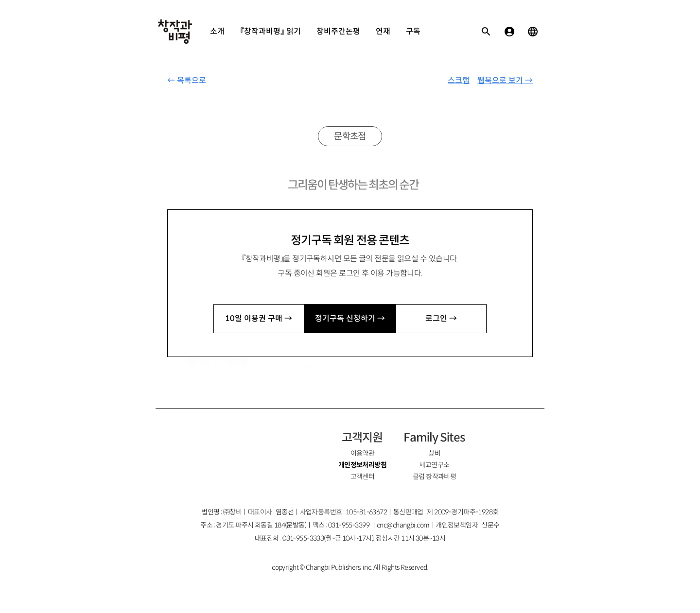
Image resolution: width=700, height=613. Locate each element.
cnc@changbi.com (403, 525)
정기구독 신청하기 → (350, 318)
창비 (434, 453)
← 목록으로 (187, 80)
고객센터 (363, 477)
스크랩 (459, 80)
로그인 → (441, 318)
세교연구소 (434, 465)
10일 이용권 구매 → (259, 318)
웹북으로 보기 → (505, 80)
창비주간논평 (338, 31)
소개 (217, 31)
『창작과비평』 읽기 (271, 31)
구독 (413, 31)
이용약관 (363, 453)
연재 (383, 31)
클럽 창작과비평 (435, 477)
